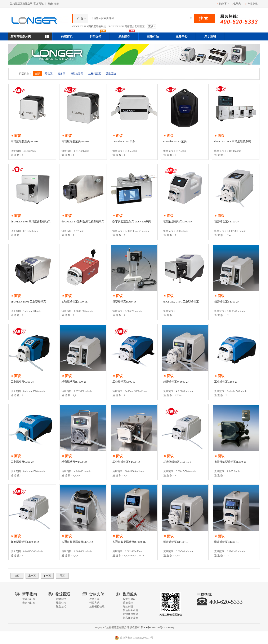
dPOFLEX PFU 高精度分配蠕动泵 (126, 26)
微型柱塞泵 (77, 74)
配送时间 (61, 603)
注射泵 (62, 74)
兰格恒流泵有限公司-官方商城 (27, 4)
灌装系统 (111, 74)
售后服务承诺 (130, 610)
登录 (50, 4)
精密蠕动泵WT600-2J (176, 382)
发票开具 (94, 599)
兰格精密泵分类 (21, 36)
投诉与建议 (129, 599)
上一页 (32, 576)
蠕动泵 (49, 74)
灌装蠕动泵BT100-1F (176, 542)
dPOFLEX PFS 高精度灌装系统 (89, 26)
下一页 (47, 576)
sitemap (170, 627)
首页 (17, 576)
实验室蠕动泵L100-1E (75, 302)
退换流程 (128, 603)
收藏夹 (236, 4)
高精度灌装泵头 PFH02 (75, 141)
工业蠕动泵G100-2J (226, 382)
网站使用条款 (130, 614)
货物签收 (61, 599)
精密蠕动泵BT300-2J (226, 302)
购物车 (223, 4)
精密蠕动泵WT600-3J (74, 462)
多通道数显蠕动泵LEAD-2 (77, 542)
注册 (56, 4)
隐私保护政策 (130, 618)
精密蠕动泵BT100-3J (226, 221)
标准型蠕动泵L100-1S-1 (177, 462)
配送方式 (61, 606)
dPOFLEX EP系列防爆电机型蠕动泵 (83, 221)
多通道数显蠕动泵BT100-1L (129, 542)
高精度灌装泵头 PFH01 (24, 141)
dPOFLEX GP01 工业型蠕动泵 (181, 302)
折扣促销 (98, 35)
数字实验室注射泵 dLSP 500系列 (132, 221)
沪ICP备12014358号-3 (153, 627)
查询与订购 (29, 599)
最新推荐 (127, 35)
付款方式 (94, 603)
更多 (151, 26)
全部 (37, 74)
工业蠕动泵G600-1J (124, 382)
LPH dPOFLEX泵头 (124, 141)
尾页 (62, 576)
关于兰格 (210, 36)
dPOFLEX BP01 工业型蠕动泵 (28, 302)
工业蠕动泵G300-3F (22, 382)
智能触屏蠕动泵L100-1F (178, 221)
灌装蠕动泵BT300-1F (227, 542)
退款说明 (128, 606)
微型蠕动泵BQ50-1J (124, 302)
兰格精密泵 (95, 74)
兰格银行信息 (97, 606)
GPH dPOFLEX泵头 (175, 141)
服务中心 (182, 36)
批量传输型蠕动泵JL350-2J (230, 462)
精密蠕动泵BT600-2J (74, 382)
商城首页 (67, 36)
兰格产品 (153, 36)
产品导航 (253, 4)
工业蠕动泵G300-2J (22, 462)
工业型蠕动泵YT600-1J (126, 462)
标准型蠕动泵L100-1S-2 (25, 542)
